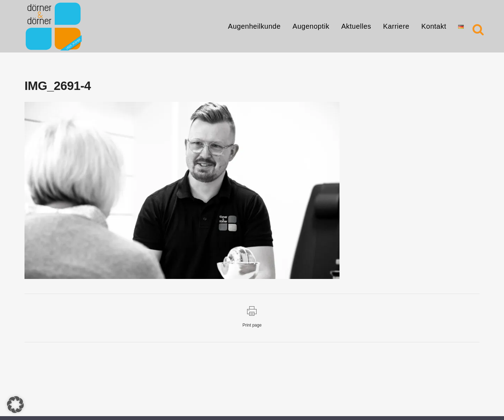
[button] (15, 405)
